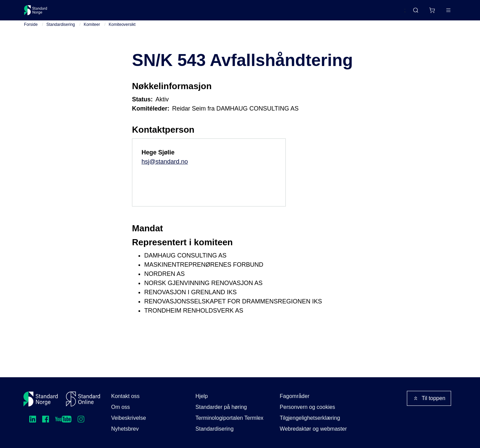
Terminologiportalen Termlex (230, 418)
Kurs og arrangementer (181, 13)
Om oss (121, 407)
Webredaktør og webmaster (313, 429)
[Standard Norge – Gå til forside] (40, 13)
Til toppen (429, 398)
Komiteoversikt (122, 30)
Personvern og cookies (307, 407)
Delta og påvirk (124, 13)
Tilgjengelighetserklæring (310, 418)
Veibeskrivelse (129, 418)
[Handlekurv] (412, 13)
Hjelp (202, 396)
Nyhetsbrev (125, 429)
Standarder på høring (221, 407)
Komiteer (92, 30)
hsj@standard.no (165, 167)
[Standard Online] (83, 399)
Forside (31, 30)
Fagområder (294, 396)
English (384, 13)
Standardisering (61, 30)
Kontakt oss (126, 396)
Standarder (81, 13)
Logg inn (440, 13)
